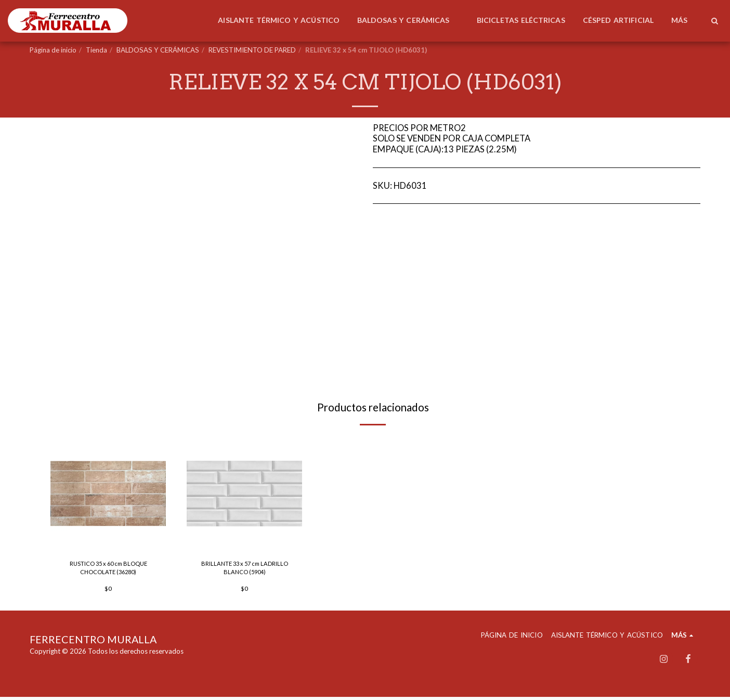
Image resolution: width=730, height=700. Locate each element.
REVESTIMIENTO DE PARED (252, 50)
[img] (108, 494)
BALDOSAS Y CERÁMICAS (158, 50)
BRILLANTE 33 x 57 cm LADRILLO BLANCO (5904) (244, 569)
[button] (714, 21)
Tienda (96, 50)
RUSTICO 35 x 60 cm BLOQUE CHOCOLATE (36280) (108, 569)
